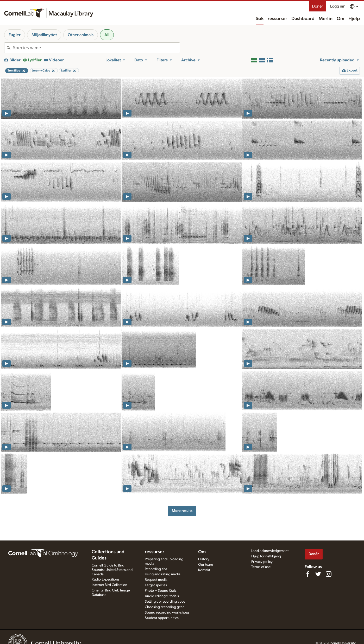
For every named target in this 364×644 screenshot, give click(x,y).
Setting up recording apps (165, 602)
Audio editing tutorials (162, 596)
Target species (156, 585)
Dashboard (303, 19)
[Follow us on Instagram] (329, 574)
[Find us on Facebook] (308, 574)
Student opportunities (162, 618)
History (204, 559)
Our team (205, 565)
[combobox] (96, 48)
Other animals (81, 35)
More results (182, 511)
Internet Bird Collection (109, 585)
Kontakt (204, 570)
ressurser (277, 19)
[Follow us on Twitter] (318, 574)
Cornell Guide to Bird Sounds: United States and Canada (112, 570)
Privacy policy (262, 562)
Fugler (15, 35)
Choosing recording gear (164, 607)
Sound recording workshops (167, 613)
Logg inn (338, 6)
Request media (156, 580)
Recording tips (156, 569)
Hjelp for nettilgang (266, 556)
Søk (260, 19)
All (107, 35)
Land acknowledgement (270, 551)
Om (340, 19)
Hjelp (354, 19)
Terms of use (261, 567)
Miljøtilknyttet (44, 35)
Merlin (326, 19)
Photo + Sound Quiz (161, 591)
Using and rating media (163, 574)
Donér (317, 6)
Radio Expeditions (106, 579)
